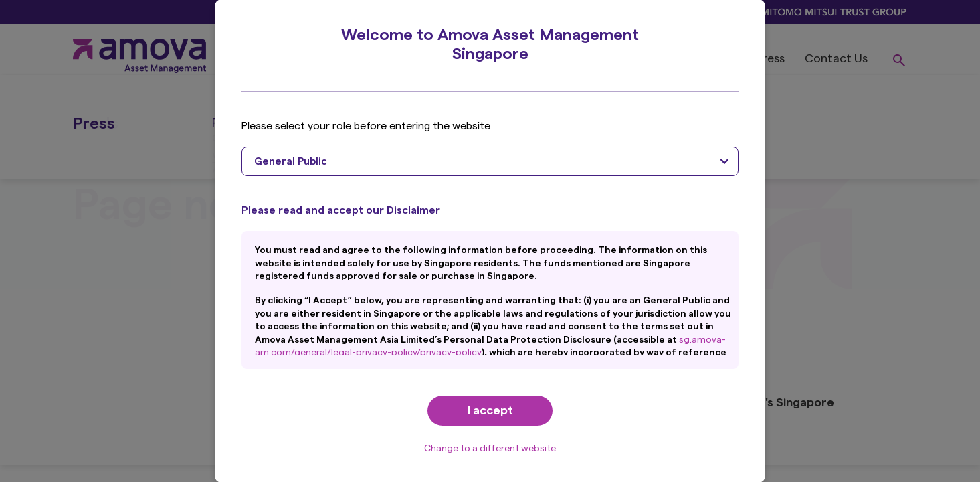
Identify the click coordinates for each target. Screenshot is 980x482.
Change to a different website (490, 449)
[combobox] (490, 161)
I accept (490, 410)
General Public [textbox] (291, 162)
